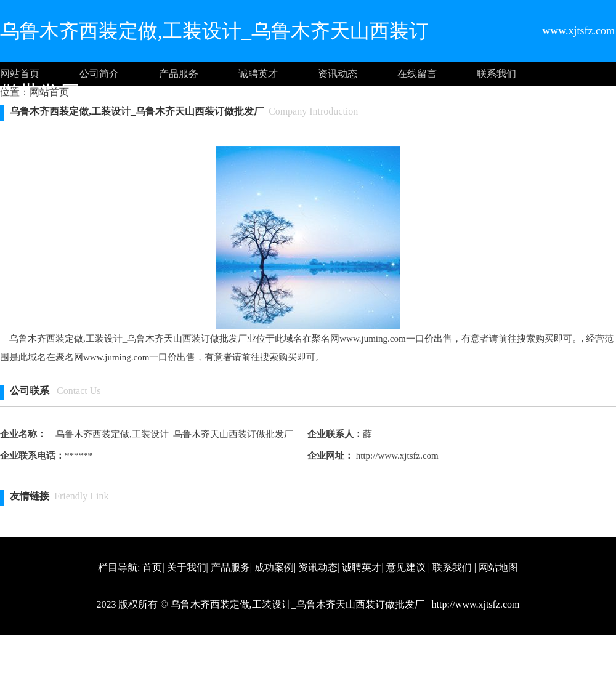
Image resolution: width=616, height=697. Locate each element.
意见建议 (406, 567)
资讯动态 (338, 74)
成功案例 (274, 567)
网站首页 (20, 74)
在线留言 (417, 74)
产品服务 (179, 74)
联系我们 (496, 74)
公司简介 (99, 74)
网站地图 (498, 567)
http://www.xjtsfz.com (396, 456)
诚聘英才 (258, 74)
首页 (152, 567)
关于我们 (187, 567)
